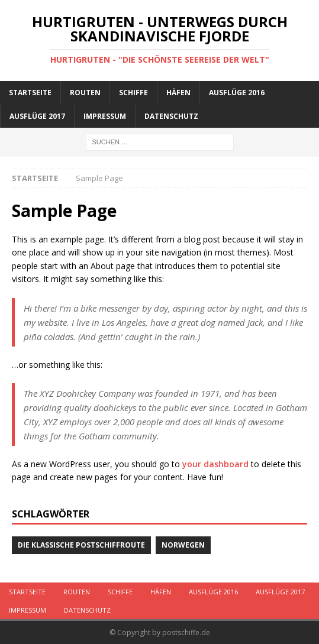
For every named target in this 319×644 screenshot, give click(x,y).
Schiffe (133, 93)
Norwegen (183, 545)
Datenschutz (171, 116)
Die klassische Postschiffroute (81, 545)
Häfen (178, 93)
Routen (85, 93)
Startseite (30, 93)
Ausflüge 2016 (237, 93)
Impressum (105, 116)
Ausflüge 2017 (37, 116)
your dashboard (215, 464)
